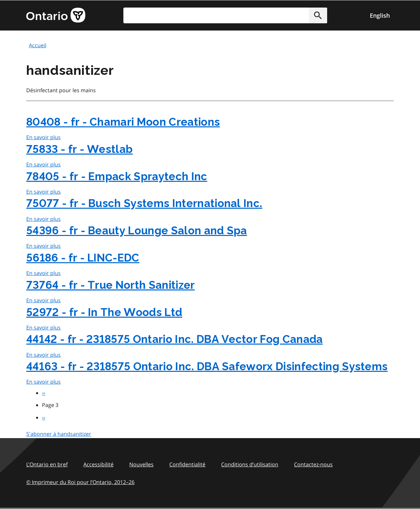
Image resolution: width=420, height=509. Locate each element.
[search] (225, 15)
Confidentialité (187, 464)
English (380, 15)
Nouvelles (141, 464)
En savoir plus (43, 137)
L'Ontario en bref (47, 464)
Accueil (38, 45)
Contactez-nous (313, 464)
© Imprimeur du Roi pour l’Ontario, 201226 (80, 482)
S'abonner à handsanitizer (59, 434)
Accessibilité (98, 464)
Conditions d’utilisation (250, 464)
